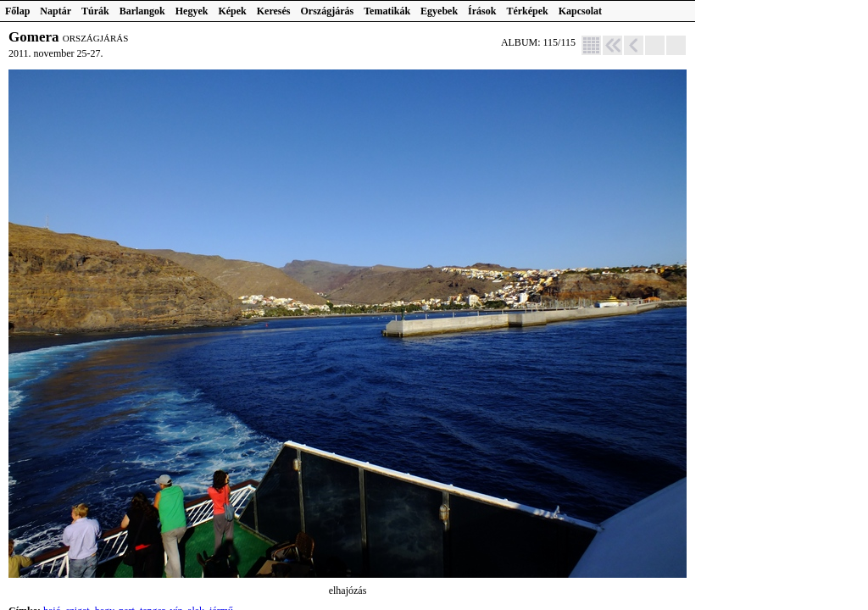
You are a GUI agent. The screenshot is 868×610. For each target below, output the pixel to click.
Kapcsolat (580, 11)
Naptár (56, 11)
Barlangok (142, 11)
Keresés (274, 11)
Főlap (17, 11)
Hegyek (192, 11)
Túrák (95, 11)
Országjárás (328, 11)
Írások (482, 11)
